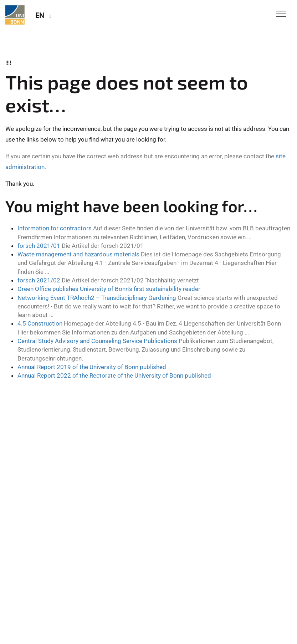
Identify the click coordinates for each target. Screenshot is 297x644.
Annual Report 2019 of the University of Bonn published (92, 367)
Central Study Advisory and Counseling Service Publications (97, 341)
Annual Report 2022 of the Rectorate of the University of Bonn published (114, 375)
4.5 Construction (40, 323)
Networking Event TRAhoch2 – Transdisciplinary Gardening (97, 298)
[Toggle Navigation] (281, 14)
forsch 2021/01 (39, 246)
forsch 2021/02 (39, 280)
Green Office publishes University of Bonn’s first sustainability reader (109, 289)
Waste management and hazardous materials (78, 254)
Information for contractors (55, 228)
